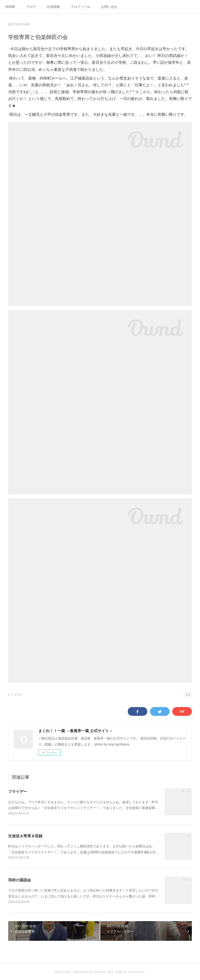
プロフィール (80, 7)
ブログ (31, 7)
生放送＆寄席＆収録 (25, 836)
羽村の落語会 (20, 880)
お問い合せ (109, 7)
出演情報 (53, 7)
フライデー (18, 792)
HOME (10, 7)
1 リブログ (15, 695)
